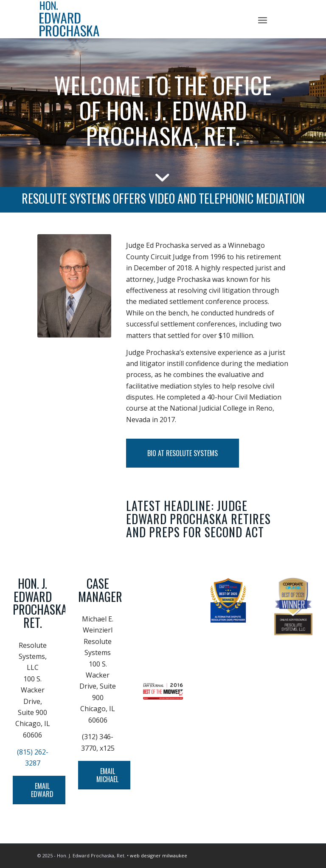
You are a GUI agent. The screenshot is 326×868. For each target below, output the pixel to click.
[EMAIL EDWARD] (42, 790)
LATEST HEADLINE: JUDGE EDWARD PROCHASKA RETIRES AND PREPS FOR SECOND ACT (198, 519)
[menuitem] (263, 19)
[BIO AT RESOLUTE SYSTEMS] (183, 453)
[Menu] (263, 19)
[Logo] (163, 19)
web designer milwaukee (159, 855)
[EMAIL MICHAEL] (108, 775)
